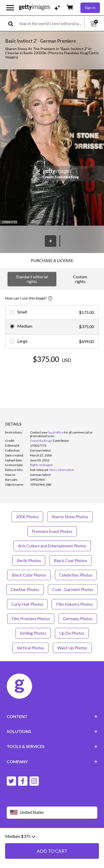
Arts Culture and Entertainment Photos (52, 546)
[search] (13, 23)
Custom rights (80, 279)
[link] (39, 470)
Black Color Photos (29, 575)
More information (62, 470)
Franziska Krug (40, 441)
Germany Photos (78, 618)
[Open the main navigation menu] (10, 8)
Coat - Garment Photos (73, 589)
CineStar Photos (25, 589)
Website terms (19, 837)
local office (56, 432)
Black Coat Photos (70, 560)
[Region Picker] (52, 813)
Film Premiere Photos (31, 618)
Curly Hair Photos (27, 604)
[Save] (51, 241)
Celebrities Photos (76, 575)
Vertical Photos (31, 648)
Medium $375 (20, 856)
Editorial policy (47, 837)
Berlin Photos (29, 560)
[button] (52, 148)
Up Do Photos (72, 633)
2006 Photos (27, 516)
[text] (51, 23)
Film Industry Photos (75, 604)
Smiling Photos (33, 633)
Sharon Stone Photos (70, 516)
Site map (63, 842)
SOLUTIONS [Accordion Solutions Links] (52, 731)
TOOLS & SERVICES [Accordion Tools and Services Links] (52, 746)
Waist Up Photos (72, 648)
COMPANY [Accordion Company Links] (52, 762)
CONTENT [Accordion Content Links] (52, 716)
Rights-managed (41, 465)
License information (36, 842)
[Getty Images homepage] (34, 8)
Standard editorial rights (32, 279)
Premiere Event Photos (52, 531)
